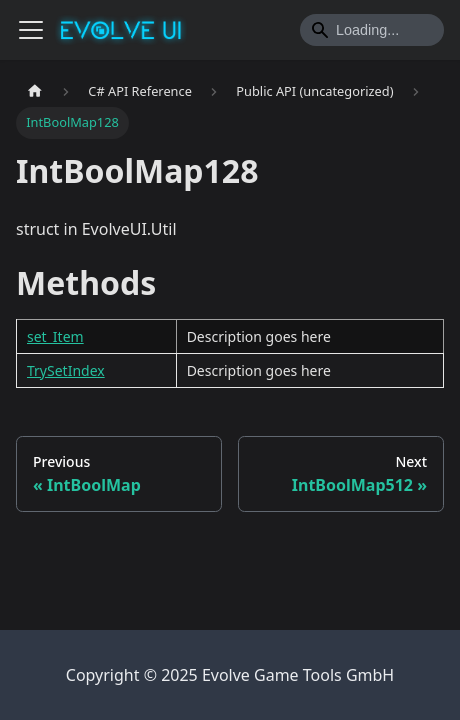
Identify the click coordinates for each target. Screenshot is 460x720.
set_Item (55, 336)
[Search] (372, 30)
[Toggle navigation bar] (31, 30)
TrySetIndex (66, 370)
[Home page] (35, 91)
